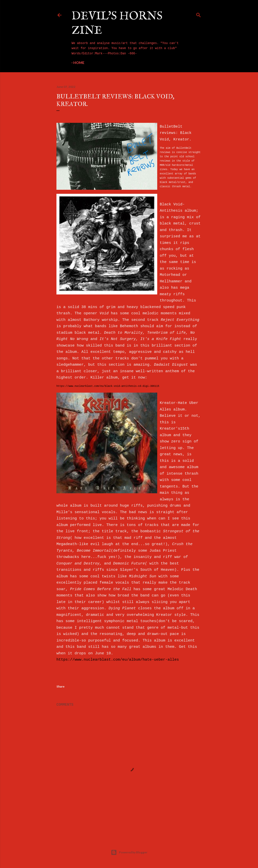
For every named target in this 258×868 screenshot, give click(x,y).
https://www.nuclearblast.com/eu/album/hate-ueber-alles (118, 660)
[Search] (199, 14)
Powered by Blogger (129, 852)
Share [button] (60, 686)
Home (79, 63)
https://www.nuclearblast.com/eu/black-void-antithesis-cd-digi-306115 (108, 386)
